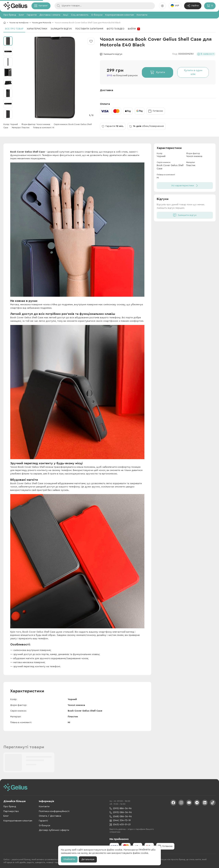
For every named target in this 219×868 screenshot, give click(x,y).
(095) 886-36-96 (121, 809)
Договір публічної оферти (54, 830)
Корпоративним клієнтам (120, 15)
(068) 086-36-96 (121, 817)
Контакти (142, 15)
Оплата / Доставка (50, 816)
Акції (66, 15)
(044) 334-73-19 (120, 820)
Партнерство (11, 811)
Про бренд (10, 15)
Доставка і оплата (50, 15)
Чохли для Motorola (41, 23)
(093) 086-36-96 (121, 812)
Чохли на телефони (19, 23)
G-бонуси (97, 15)
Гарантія (32, 15)
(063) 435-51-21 (120, 825)
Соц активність (80, 15)
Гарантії (43, 821)
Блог (21, 15)
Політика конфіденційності (54, 811)
